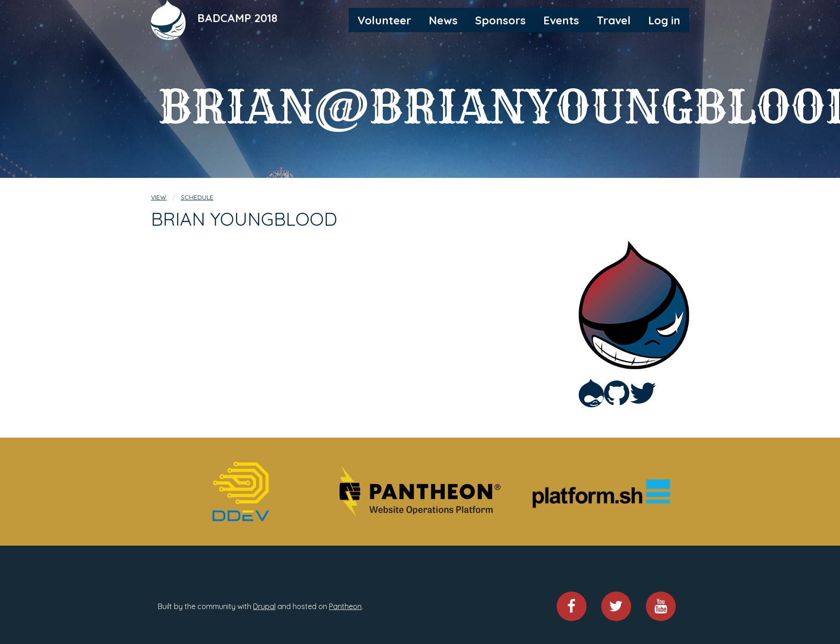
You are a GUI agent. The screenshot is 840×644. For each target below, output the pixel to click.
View (159, 197)
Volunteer (384, 20)
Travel (614, 20)
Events (561, 20)
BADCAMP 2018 (237, 18)
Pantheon (345, 606)
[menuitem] (384, 20)
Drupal (264, 606)
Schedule (197, 197)
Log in (664, 20)
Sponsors (501, 20)
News (443, 20)
